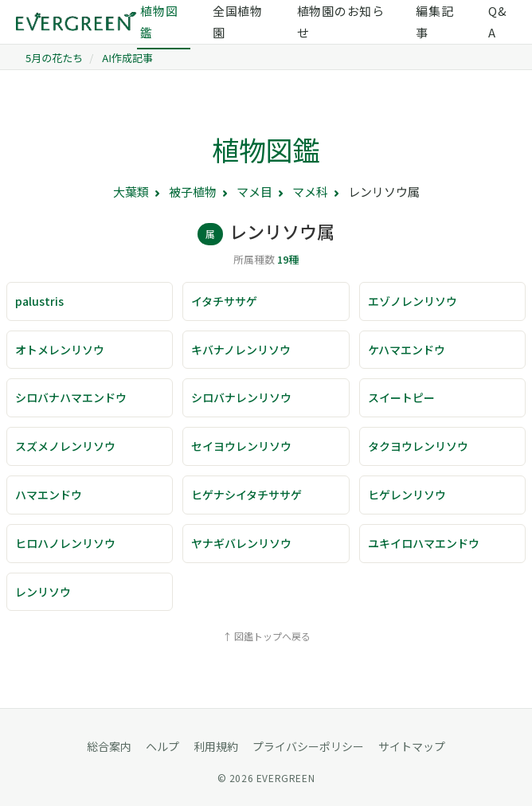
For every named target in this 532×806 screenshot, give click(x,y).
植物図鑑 (266, 149)
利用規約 (216, 746)
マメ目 (254, 192)
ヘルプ (162, 746)
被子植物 (193, 192)
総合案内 (109, 746)
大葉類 (131, 192)
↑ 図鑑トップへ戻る (266, 636)
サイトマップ (412, 746)
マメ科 (310, 192)
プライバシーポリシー (308, 746)
